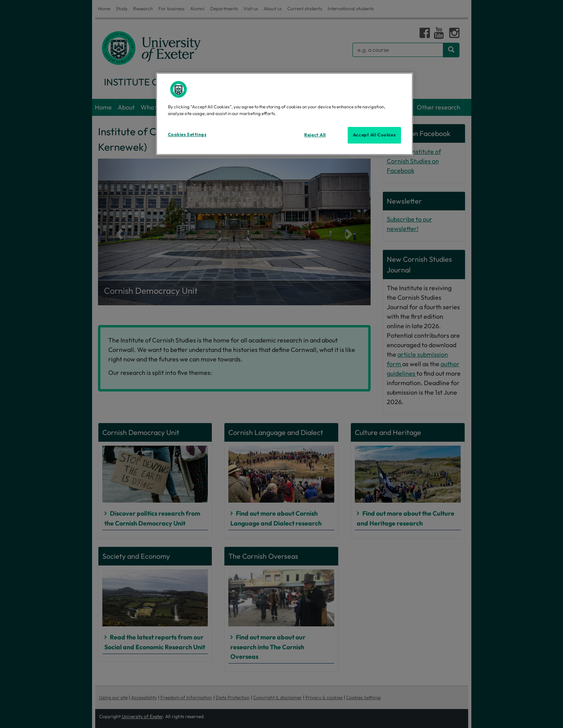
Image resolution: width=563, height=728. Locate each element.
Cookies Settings (187, 134)
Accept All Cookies (374, 135)
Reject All (315, 135)
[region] (284, 114)
